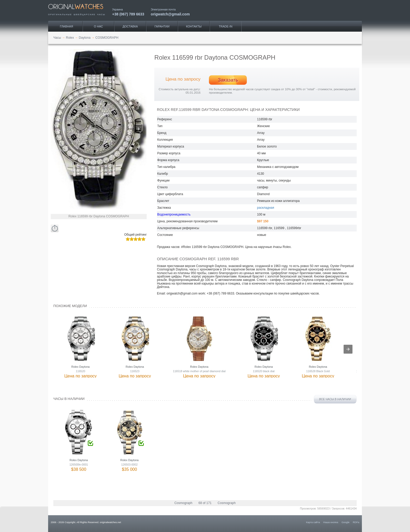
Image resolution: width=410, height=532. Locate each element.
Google (346, 522)
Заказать (228, 80)
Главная (66, 26)
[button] (138, 129)
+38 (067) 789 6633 (128, 14)
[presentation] (348, 349)
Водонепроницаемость (174, 214)
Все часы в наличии (335, 399)
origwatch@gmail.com (170, 14)
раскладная (266, 208)
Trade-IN (226, 26)
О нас (98, 26)
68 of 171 (205, 503)
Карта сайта (313, 522)
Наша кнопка (331, 522)
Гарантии (162, 26)
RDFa (356, 522)
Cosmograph (183, 503)
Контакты (194, 26)
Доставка (130, 26)
